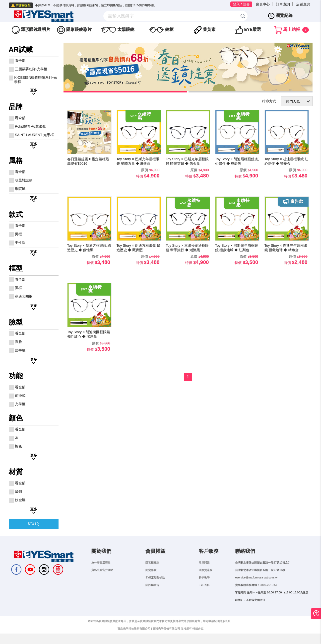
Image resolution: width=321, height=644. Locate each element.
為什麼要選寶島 (101, 569)
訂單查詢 (283, 4)
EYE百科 (204, 592)
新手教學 (204, 584)
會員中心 (263, 4)
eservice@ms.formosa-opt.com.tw (256, 584)
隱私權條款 (152, 569)
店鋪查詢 (303, 4)
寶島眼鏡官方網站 (102, 577)
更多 (34, 97)
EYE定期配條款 (155, 584)
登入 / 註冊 (241, 4)
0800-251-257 (268, 592)
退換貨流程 (206, 577)
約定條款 (151, 577)
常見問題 (204, 569)
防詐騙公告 (152, 592)
